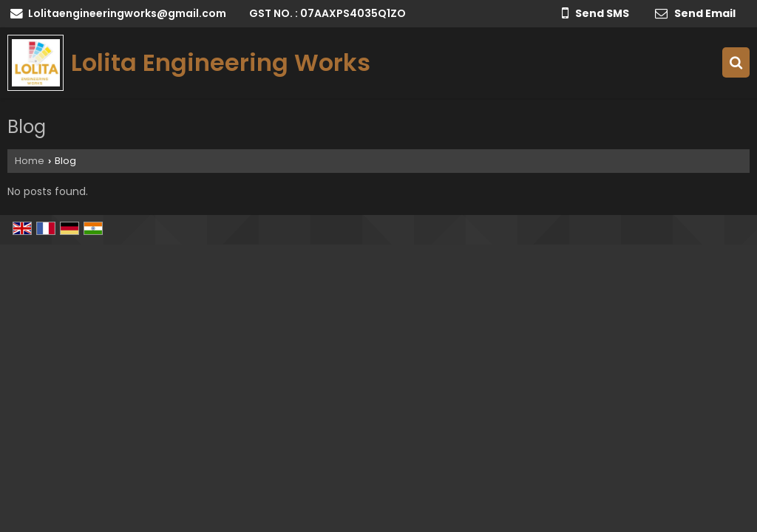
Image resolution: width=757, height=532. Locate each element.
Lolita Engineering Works (221, 63)
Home (30, 161)
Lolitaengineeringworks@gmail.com (127, 13)
